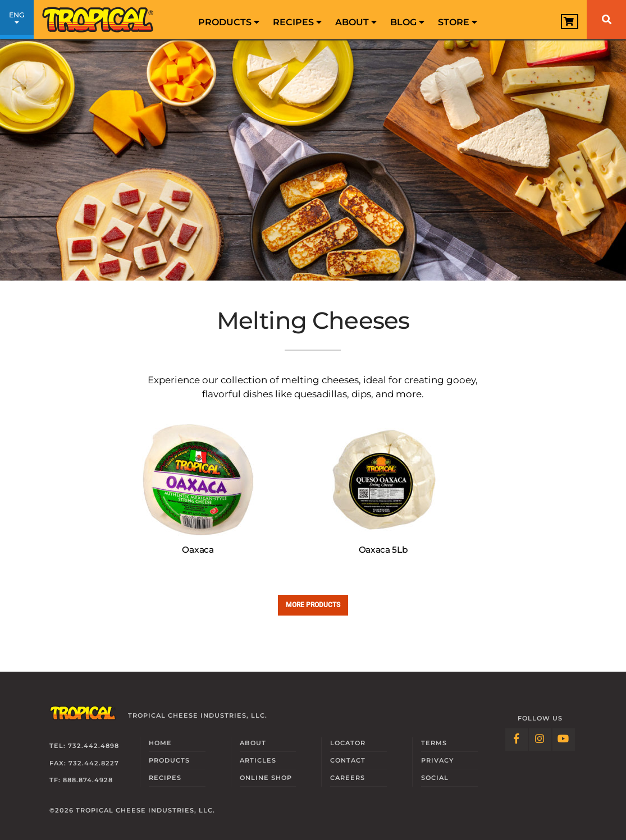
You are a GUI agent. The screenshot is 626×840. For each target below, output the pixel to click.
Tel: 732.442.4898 (84, 746)
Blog (407, 22)
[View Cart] (570, 22)
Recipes (297, 22)
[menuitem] (229, 20)
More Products (313, 605)
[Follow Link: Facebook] (517, 740)
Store (458, 22)
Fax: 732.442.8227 (84, 763)
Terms (434, 743)
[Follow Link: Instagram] (540, 740)
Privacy (437, 760)
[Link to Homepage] (98, 20)
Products (229, 22)
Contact (348, 760)
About (356, 22)
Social (435, 778)
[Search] (606, 20)
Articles (258, 760)
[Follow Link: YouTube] (564, 740)
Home (160, 743)
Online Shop (266, 778)
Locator (348, 743)
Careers (348, 778)
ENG (17, 21)
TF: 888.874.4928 (81, 780)
